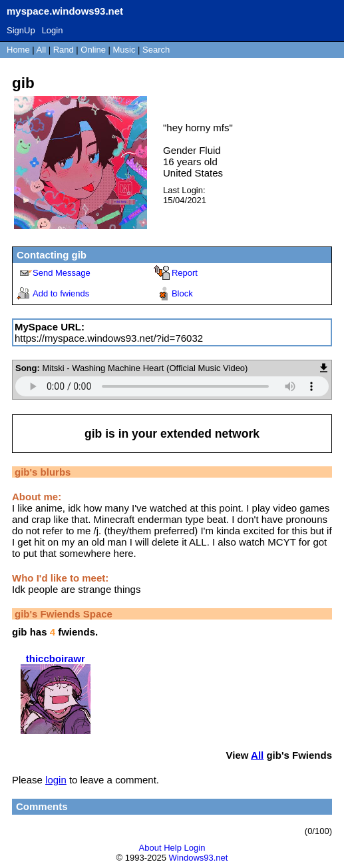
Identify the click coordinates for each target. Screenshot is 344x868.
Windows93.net (199, 858)
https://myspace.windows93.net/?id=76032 (109, 338)
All (43, 50)
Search (156, 50)
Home (18, 50)
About (150, 848)
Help (173, 848)
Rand (64, 50)
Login (53, 30)
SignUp (21, 30)
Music (124, 50)
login (56, 780)
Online (93, 50)
